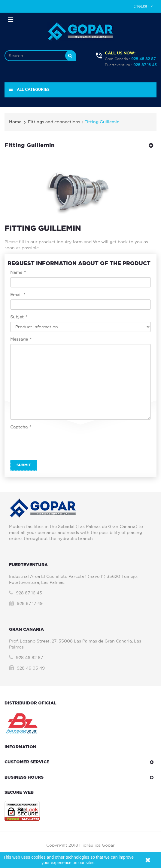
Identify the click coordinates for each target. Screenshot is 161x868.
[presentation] (56, 443)
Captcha (20, 427)
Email (17, 295)
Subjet (18, 317)
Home (15, 122)
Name (18, 272)
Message (21, 339)
